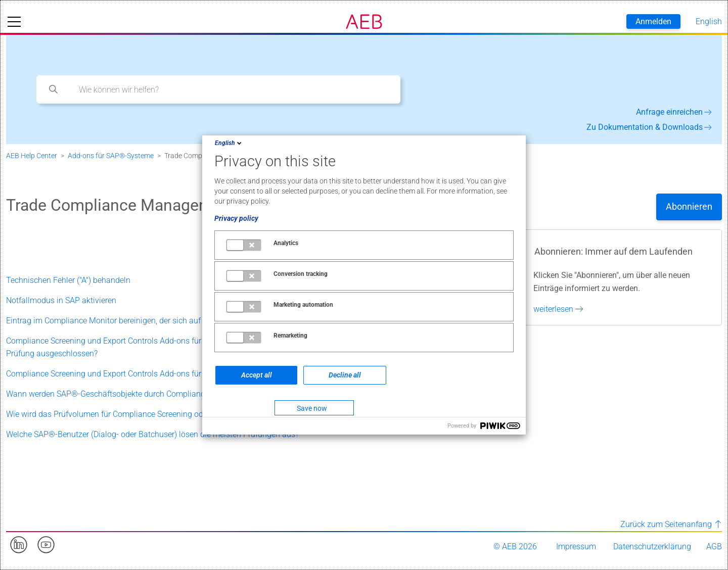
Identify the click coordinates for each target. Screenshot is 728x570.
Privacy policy (236, 218)
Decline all (345, 375)
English (229, 143)
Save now (312, 408)
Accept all (257, 375)
